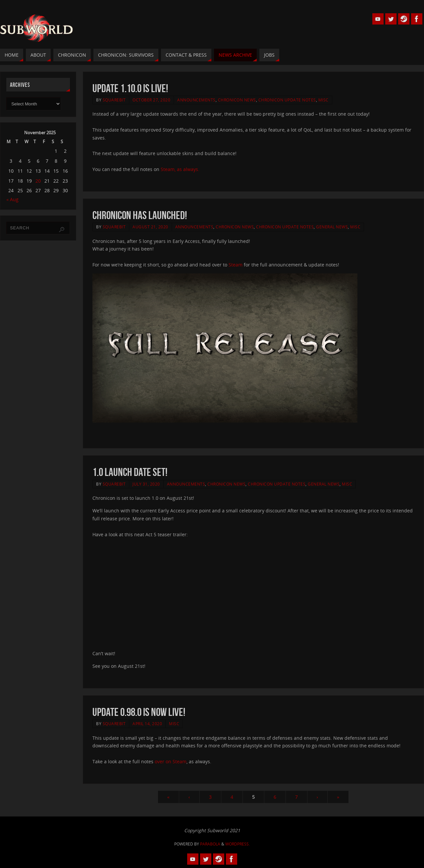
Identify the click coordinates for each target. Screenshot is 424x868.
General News (332, 227)
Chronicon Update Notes (287, 100)
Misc (323, 100)
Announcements (196, 100)
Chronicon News (237, 100)
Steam (236, 265)
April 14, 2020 (147, 723)
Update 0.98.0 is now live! (139, 712)
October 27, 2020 (151, 100)
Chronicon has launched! (140, 215)
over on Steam (171, 761)
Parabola (210, 844)
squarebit (114, 100)
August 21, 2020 (150, 227)
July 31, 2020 (146, 484)
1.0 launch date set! (130, 472)
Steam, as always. (180, 169)
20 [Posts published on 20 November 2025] (38, 181)
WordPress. (238, 844)
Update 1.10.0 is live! (130, 88)
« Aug (12, 199)
